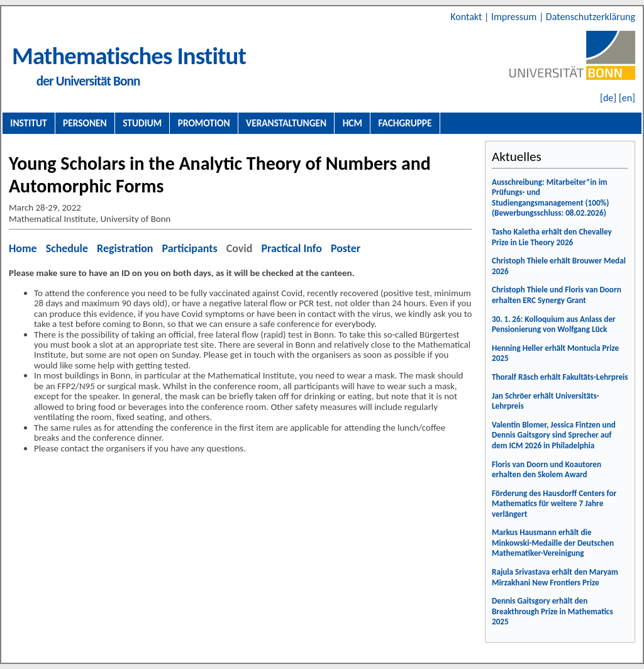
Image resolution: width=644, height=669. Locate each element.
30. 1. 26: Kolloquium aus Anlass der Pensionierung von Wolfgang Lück (554, 324)
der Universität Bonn (88, 81)
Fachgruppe (405, 123)
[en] (627, 98)
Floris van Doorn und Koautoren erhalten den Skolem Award (547, 470)
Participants (190, 248)
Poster (346, 248)
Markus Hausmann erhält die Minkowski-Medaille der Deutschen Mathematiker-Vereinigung (553, 543)
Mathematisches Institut (129, 56)
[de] (608, 98)
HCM (353, 123)
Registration (125, 248)
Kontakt (467, 17)
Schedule (67, 248)
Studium (142, 123)
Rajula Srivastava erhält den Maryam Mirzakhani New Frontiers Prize (555, 577)
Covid (240, 248)
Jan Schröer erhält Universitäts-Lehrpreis (546, 401)
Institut (28, 123)
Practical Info (291, 248)
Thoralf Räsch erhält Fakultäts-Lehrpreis (560, 377)
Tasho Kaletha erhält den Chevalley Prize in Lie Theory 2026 (552, 237)
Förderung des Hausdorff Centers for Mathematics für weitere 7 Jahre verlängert (554, 504)
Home (23, 248)
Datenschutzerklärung (591, 17)
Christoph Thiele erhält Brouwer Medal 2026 (559, 266)
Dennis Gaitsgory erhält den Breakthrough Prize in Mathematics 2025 (552, 611)
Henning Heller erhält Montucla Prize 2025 (555, 353)
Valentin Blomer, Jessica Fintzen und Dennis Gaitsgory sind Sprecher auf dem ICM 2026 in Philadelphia (554, 435)
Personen (85, 123)
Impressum (515, 17)
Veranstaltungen (286, 123)
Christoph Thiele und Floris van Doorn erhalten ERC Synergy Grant (557, 295)
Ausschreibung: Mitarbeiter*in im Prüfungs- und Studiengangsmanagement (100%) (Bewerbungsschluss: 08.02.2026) (550, 198)
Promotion (204, 123)
